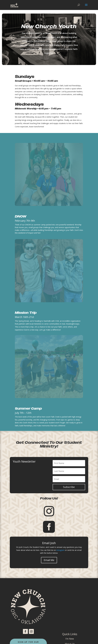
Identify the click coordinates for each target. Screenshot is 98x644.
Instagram (60, 550)
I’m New (70, 639)
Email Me (49, 560)
